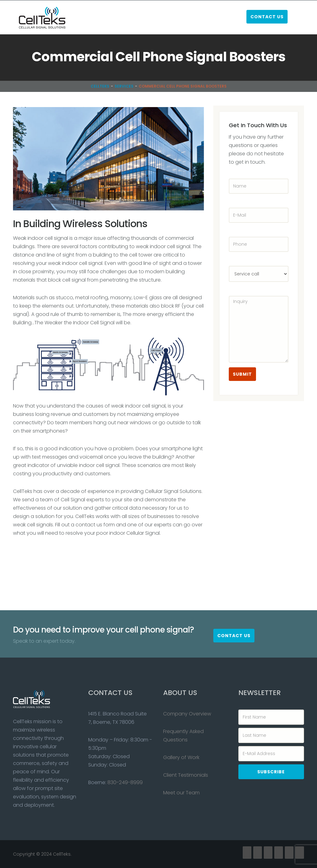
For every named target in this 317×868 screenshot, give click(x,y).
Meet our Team (181, 793)
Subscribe (271, 772)
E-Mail (235, 199)
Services (124, 86)
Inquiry (235, 288)
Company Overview (187, 714)
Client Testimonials (186, 775)
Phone (235, 229)
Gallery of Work (181, 757)
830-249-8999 (125, 782)
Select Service (235, 258)
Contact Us (267, 17)
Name (235, 170)
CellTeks (100, 86)
